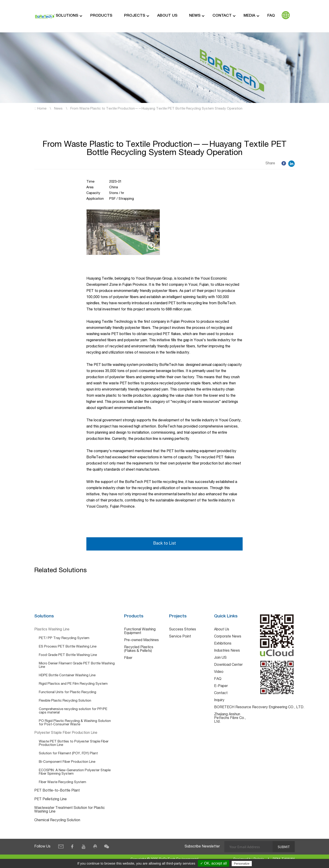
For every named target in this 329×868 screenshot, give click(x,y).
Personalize (242, 864)
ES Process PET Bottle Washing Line (68, 647)
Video (219, 672)
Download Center (228, 665)
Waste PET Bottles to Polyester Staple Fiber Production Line (74, 744)
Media (249, 16)
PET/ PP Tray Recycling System (64, 639)
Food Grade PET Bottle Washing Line (68, 655)
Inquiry (219, 701)
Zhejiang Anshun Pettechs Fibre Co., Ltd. (230, 719)
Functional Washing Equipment (140, 632)
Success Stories (183, 630)
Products (101, 16)
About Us (167, 16)
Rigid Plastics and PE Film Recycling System (73, 684)
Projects (135, 16)
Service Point (180, 637)
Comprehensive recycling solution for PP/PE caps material (73, 711)
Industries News (227, 651)
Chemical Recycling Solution (57, 821)
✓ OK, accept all (214, 863)
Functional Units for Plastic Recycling (68, 693)
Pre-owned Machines (141, 641)
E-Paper (221, 687)
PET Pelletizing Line (50, 800)
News (195, 16)
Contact (222, 16)
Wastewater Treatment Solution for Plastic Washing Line (70, 810)
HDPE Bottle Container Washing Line (67, 676)
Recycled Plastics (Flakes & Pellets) (139, 650)
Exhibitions (223, 644)
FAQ (271, 16)
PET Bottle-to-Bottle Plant (57, 791)
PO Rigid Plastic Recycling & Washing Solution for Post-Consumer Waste (75, 723)
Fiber (128, 658)
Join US (220, 658)
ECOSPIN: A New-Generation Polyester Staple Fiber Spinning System (75, 772)
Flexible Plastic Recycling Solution (65, 701)
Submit (283, 847)
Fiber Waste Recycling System (62, 783)
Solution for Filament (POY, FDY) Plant (68, 754)
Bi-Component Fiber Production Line (67, 762)
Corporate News (228, 637)
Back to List (164, 544)
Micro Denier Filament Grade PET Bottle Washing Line (77, 666)
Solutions (67, 16)
